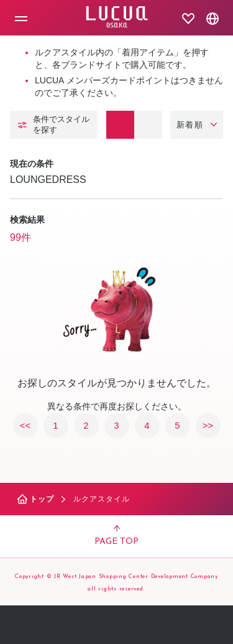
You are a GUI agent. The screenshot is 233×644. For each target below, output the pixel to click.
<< (25, 425)
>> (208, 425)
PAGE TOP (116, 536)
